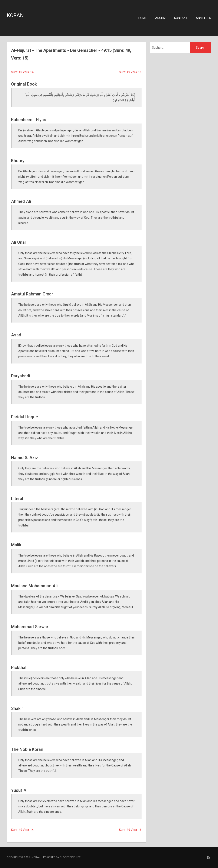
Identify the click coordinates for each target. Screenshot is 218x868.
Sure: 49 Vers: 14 (22, 72)
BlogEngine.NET (70, 857)
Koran (15, 15)
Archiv (160, 18)
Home (143, 18)
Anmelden (204, 18)
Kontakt (181, 18)
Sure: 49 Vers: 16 (130, 72)
